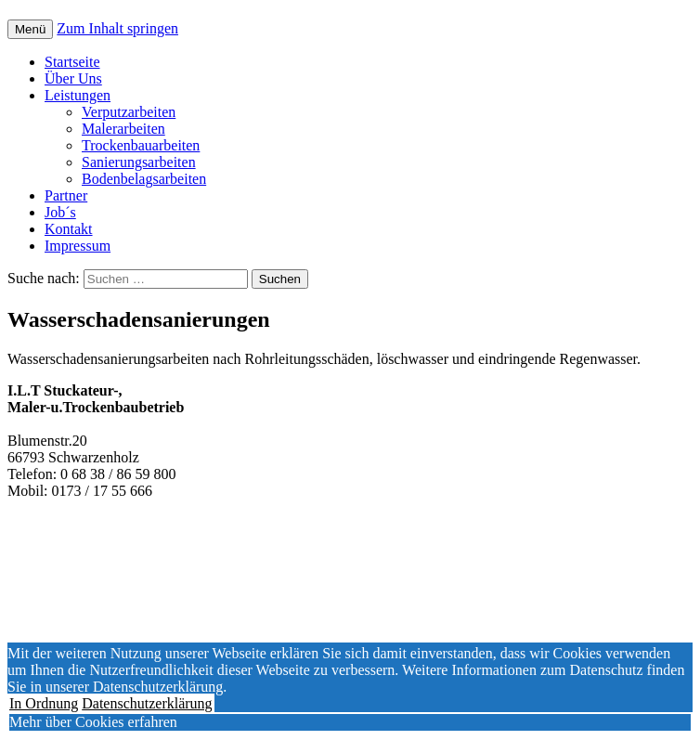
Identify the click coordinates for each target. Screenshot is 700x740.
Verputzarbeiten (129, 112)
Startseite (72, 62)
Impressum (78, 246)
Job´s (60, 212)
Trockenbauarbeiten (141, 145)
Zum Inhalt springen (117, 28)
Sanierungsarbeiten (139, 162)
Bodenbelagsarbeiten (144, 179)
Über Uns (73, 78)
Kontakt (69, 229)
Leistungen (78, 95)
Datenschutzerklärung (147, 703)
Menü (30, 29)
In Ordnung (44, 703)
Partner (66, 195)
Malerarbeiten (123, 129)
